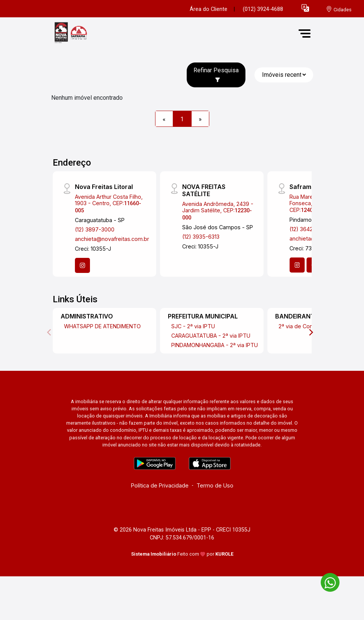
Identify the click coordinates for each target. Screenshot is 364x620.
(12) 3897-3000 (95, 229)
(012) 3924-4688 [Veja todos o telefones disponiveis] (263, 9)
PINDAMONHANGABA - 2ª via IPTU (215, 345)
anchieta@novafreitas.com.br (112, 239)
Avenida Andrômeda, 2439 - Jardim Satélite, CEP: (218, 211)
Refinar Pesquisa (216, 75)
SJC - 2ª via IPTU (193, 326)
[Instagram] (82, 265)
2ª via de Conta (298, 326)
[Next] (311, 332)
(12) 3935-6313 (201, 237)
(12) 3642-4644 (309, 229)
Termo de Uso (215, 485)
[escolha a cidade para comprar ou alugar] (339, 9)
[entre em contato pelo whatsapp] (326, 581)
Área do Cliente (209, 9)
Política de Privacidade (160, 485)
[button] (305, 8)
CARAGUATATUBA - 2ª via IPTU (211, 336)
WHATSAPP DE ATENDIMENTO (102, 326)
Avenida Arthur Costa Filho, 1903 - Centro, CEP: (109, 203)
